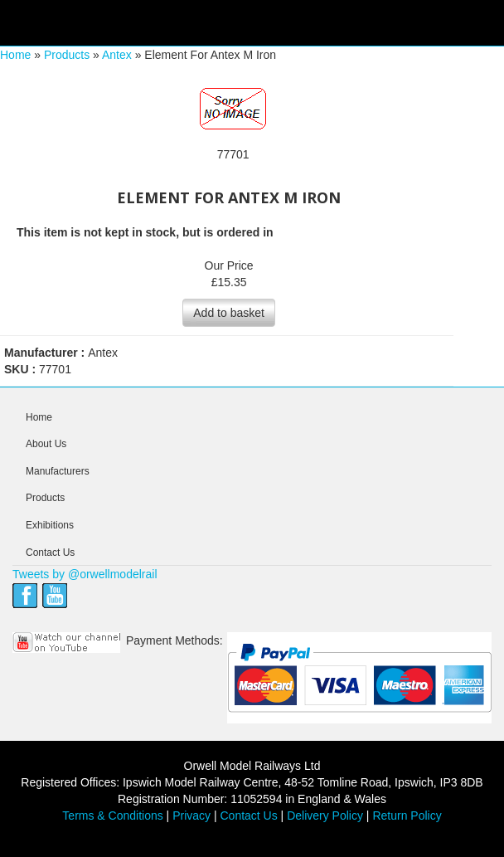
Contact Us (50, 553)
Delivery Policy (325, 816)
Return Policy (407, 816)
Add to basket (229, 313)
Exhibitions (50, 525)
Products (67, 55)
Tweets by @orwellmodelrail (85, 574)
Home (15, 55)
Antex (117, 55)
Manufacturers (58, 471)
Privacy (191, 816)
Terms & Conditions (112, 816)
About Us (46, 444)
